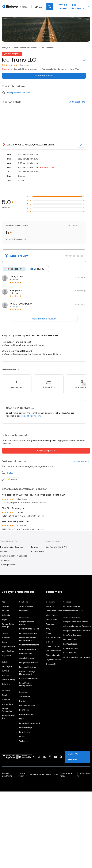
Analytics (6, 699)
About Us (50, 606)
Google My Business (28, 662)
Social (4, 642)
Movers (4, 551)
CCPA (56, 774)
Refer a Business (71, 653)
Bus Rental (5, 560)
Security (34, 774)
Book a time (51, 619)
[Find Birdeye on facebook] (34, 757)
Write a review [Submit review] (44, 76)
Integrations (7, 704)
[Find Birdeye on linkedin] (45, 757)
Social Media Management (26, 684)
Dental (22, 701)
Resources (51, 624)
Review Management (29, 629)
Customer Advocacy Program (77, 657)
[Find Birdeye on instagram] (50, 757)
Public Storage (26, 728)
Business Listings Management (27, 673)
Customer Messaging (29, 645)
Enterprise (24, 611)
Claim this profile (46, 451)
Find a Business (70, 639)
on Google (14, 279)
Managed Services (72, 606)
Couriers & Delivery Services (14, 556)
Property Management (30, 723)
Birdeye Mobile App (8, 717)
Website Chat (26, 654)
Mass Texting (8, 651)
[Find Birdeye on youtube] (55, 757)
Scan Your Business (72, 635)
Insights (5, 675)
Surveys (5, 671)
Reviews (5, 611)
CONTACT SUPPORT (74, 757)
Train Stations (37, 551)
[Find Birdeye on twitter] (39, 757)
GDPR (42, 774)
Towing (34, 547)
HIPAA (49, 774)
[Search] (50, 7)
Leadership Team (54, 611)
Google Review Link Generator (77, 630)
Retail (22, 736)
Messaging (7, 666)
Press (48, 633)
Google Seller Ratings (8, 625)
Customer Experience (29, 678)
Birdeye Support (71, 648)
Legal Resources (53, 659)
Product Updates (54, 637)
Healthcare (24, 710)
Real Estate (24, 732)
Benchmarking (8, 680)
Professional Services (73, 611)
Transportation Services (26, 48)
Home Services (26, 714)
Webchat (6, 638)
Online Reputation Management (28, 639)
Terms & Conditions (7, 774)
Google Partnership (7, 710)
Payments (7, 655)
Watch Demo (52, 615)
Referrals (6, 615)
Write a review (63, 7)
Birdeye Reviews (53, 651)
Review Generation (28, 633)
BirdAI (4, 695)
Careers (50, 642)
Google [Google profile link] (13, 479)
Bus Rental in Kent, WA (56, 547)
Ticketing (6, 684)
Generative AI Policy (66, 774)
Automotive (25, 696)
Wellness (23, 741)
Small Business (26, 606)
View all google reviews (44, 319)
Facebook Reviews (28, 667)
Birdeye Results (53, 655)
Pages (5, 619)
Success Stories (53, 646)
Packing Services (8, 565)
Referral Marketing (28, 649)
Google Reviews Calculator (76, 622)
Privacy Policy (22, 774)
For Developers (70, 644)
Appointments (9, 646)
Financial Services (27, 705)
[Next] (84, 384)
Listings (5, 606)
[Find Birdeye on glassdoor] (61, 757)
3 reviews (24, 65)
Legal (22, 719)
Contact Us (51, 664)
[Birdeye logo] (10, 7)
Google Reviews (27, 658)
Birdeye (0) (38, 269)
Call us (10, 473)
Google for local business (26, 623)
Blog (48, 628)
